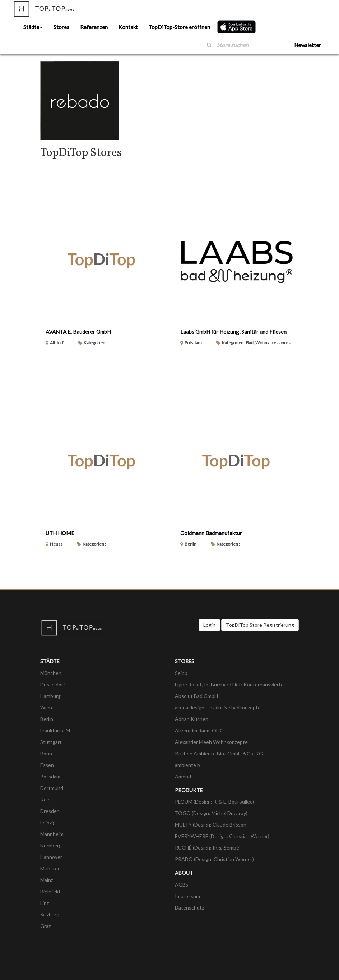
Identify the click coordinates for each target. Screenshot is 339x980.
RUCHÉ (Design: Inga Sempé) (208, 848)
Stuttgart (51, 742)
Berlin (47, 719)
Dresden (50, 811)
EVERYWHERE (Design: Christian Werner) (222, 836)
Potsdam (50, 776)
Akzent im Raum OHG (199, 730)
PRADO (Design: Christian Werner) (214, 859)
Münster (50, 868)
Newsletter (308, 45)
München (51, 673)
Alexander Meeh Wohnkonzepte (211, 742)
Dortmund (52, 788)
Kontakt (128, 27)
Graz (45, 926)
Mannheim (52, 834)
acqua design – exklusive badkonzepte (218, 707)
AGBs (182, 885)
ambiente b (187, 765)
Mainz (47, 880)
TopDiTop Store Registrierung (260, 625)
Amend (183, 776)
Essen (47, 765)
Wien (46, 707)
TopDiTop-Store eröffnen (179, 27)
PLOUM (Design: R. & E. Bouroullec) (214, 802)
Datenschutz (189, 908)
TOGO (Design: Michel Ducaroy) (211, 813)
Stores (61, 27)
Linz (45, 903)
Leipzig (48, 822)
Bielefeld (50, 891)
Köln (45, 799)
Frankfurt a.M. (56, 730)
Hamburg (50, 696)
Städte (33, 27)
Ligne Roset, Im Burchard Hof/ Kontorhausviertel (230, 684)
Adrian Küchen (192, 719)
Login (209, 625)
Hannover (51, 857)
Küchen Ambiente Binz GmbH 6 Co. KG (219, 753)
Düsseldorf (53, 684)
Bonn (46, 753)
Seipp (181, 673)
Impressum (187, 896)
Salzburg (50, 914)
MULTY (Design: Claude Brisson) (211, 825)
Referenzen (94, 27)
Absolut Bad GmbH (196, 696)
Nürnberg (51, 845)
